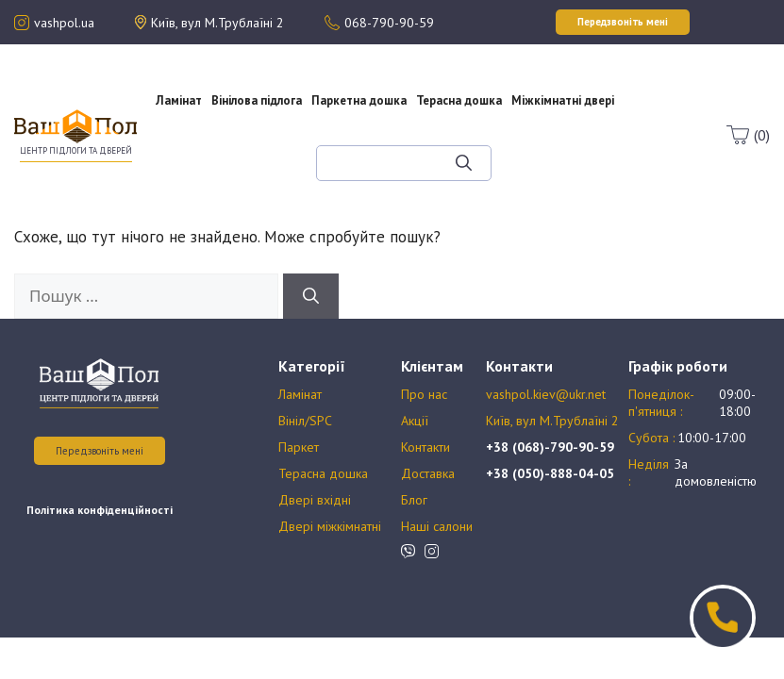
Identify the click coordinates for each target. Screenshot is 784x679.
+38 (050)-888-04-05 (550, 473)
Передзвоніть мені (100, 451)
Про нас (215, 138)
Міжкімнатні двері (563, 100)
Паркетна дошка (359, 100)
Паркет (299, 447)
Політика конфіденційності (100, 510)
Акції (215, 155)
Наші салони (437, 526)
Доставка (428, 473)
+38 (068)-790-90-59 (550, 447)
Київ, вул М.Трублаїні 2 (552, 421)
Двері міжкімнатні (330, 526)
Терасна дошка (459, 100)
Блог (229, 189)
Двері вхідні (315, 500)
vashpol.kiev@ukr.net (546, 394)
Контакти (425, 447)
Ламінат (179, 100)
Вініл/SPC (305, 421)
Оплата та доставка (215, 172)
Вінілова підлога (257, 100)
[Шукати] (464, 163)
